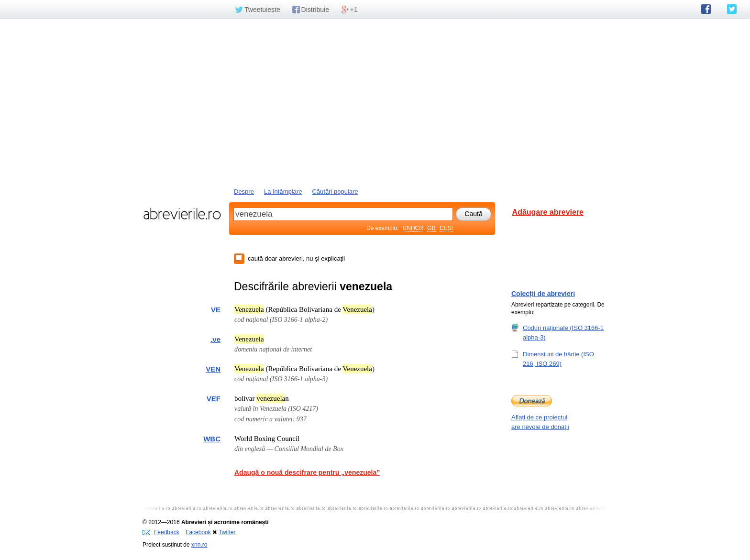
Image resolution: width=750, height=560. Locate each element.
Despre (244, 192)
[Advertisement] (375, 102)
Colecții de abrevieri (543, 294)
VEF (214, 399)
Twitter (227, 532)
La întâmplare (283, 192)
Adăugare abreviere (548, 212)
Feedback (161, 532)
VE (216, 310)
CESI (446, 228)
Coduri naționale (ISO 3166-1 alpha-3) (563, 332)
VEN (213, 369)
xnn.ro (199, 545)
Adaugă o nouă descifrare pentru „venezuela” (307, 472)
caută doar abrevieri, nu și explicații (296, 258)
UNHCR (413, 228)
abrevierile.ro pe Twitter (732, 9)
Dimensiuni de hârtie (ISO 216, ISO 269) (558, 359)
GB (431, 228)
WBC (212, 439)
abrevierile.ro (182, 214)
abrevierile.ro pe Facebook (706, 9)
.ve (215, 339)
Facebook (198, 532)
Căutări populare (335, 192)
